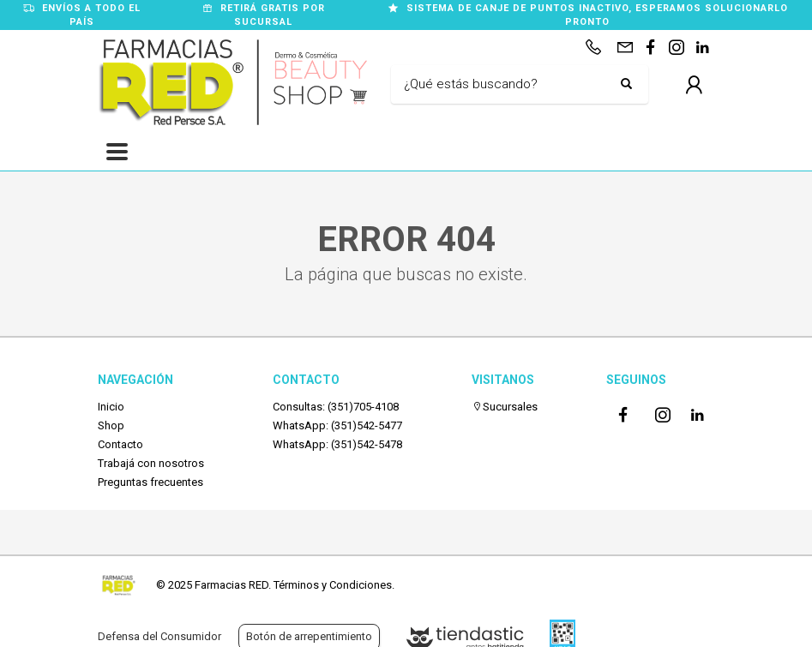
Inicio (111, 407)
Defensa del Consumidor (159, 636)
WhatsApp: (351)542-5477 (337, 425)
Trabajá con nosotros (151, 463)
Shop (111, 425)
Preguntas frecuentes (150, 482)
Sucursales (505, 407)
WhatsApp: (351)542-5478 (337, 444)
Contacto (120, 444)
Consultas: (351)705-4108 (336, 407)
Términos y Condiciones (333, 585)
